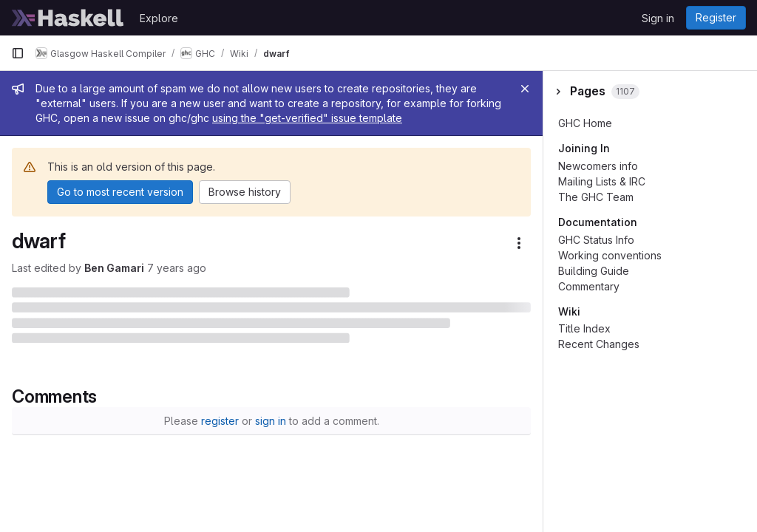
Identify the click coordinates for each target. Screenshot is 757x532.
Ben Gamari (114, 268)
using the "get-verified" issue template (307, 118)
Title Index (584, 328)
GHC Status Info (596, 240)
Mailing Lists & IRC (602, 181)
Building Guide (594, 271)
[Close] (525, 89)
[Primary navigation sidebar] (18, 53)
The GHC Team (596, 197)
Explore (159, 18)
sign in (271, 421)
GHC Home (585, 123)
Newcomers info (598, 166)
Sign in (658, 18)
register (220, 421)
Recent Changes (599, 344)
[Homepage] (68, 18)
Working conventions (610, 255)
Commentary (589, 286)
